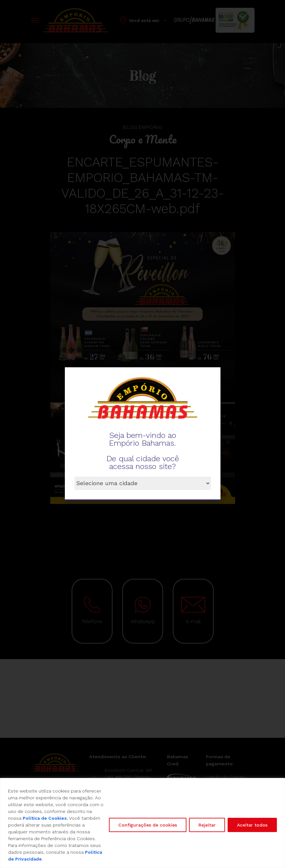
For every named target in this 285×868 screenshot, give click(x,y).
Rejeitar (207, 825)
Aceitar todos (252, 825)
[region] (142, 823)
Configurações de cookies (148, 825)
